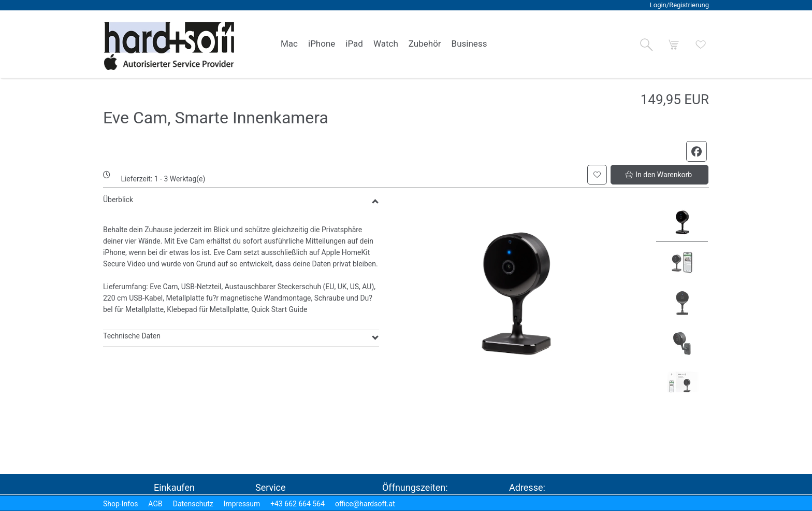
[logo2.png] (169, 46)
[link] (289, 44)
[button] (646, 45)
